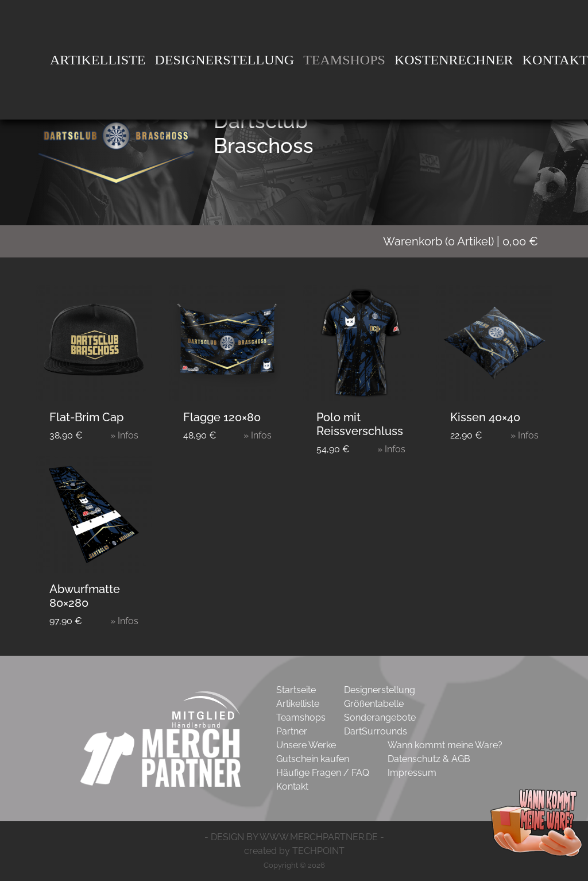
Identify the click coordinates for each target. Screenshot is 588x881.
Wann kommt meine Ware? (445, 745)
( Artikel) (468, 241)
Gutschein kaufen (313, 759)
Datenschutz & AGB (429, 759)
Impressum (412, 773)
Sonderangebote (380, 718)
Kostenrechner (454, 60)
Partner (292, 731)
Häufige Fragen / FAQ (323, 773)
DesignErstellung (225, 60)
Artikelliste (98, 60)
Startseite (296, 690)
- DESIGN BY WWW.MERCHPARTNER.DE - (294, 837)
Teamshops (344, 60)
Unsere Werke (306, 745)
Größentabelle (374, 704)
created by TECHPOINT (294, 851)
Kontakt (292, 786)
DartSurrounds (376, 731)
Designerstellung (380, 690)
